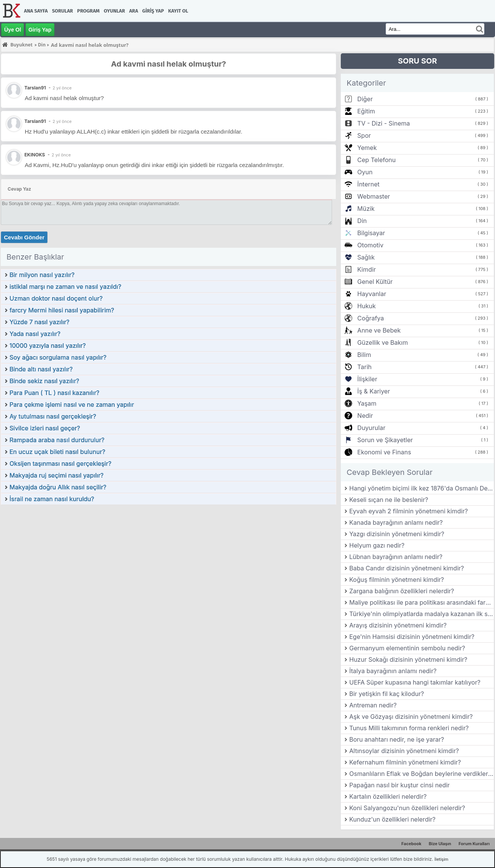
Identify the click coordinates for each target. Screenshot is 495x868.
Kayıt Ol (178, 11)
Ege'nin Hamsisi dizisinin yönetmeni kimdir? (412, 637)
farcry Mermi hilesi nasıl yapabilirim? (62, 310)
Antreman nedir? (373, 705)
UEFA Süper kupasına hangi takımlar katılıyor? (415, 682)
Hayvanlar (372, 294)
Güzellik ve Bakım (382, 342)
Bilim (364, 355)
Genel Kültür (375, 282)
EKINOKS (35, 155)
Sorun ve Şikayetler (385, 440)
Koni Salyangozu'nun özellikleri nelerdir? (407, 808)
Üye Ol (13, 30)
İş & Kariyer (374, 391)
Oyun (365, 172)
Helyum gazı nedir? (377, 545)
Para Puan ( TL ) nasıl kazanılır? (54, 393)
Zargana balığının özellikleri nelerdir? (402, 591)
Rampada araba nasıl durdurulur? (57, 440)
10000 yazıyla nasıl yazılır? (48, 346)
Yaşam (367, 403)
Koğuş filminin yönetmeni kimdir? (397, 580)
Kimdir (366, 269)
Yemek (367, 148)
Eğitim (366, 111)
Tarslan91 (35, 121)
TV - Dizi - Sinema (383, 123)
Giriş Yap (153, 11)
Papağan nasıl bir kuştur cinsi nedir (399, 785)
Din (362, 221)
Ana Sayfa (36, 11)
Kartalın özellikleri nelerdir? (388, 796)
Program (89, 11)
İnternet (368, 184)
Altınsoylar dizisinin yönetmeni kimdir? (404, 751)
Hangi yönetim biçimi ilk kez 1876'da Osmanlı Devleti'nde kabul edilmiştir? (422, 488)
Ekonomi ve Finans (384, 452)
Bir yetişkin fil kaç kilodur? (386, 694)
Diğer (365, 99)
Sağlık (366, 257)
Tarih (364, 367)
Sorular (62, 11)
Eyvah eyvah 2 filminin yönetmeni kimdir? (408, 511)
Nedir (365, 416)
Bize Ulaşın (440, 844)
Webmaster (374, 196)
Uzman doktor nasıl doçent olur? (56, 298)
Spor (364, 135)
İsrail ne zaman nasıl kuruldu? (52, 499)
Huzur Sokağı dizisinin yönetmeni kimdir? (408, 659)
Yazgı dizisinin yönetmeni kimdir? (397, 534)
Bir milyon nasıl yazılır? (42, 275)
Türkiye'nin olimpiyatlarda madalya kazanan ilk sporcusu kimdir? (422, 614)
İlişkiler (367, 379)
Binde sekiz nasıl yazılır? (44, 381)
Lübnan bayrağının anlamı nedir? (396, 557)
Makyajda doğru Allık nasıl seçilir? (58, 487)
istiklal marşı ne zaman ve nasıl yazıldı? (65, 287)
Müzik (366, 209)
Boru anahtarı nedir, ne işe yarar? (397, 739)
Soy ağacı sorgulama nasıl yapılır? (58, 357)
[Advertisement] (168, 562)
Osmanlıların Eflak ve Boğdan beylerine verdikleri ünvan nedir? (422, 774)
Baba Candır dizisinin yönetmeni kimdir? (406, 568)
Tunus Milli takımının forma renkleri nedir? (409, 728)
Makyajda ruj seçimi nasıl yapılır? (57, 475)
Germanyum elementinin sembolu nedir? (407, 648)
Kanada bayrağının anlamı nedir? (396, 522)
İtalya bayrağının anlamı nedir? (393, 671)
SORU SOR (418, 61)
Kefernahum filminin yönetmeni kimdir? (405, 762)
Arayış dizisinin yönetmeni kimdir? (398, 625)
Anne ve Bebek (379, 330)
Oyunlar (115, 11)
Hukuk (366, 306)
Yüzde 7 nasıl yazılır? (39, 322)
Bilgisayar (371, 233)
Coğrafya (370, 318)
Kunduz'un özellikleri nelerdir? (392, 819)
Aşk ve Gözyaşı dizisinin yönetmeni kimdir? (411, 717)
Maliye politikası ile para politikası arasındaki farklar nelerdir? (422, 602)
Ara (133, 11)
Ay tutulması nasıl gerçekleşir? (53, 416)
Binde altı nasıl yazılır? (41, 369)
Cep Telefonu (376, 160)
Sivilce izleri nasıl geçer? (45, 428)
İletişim (441, 859)
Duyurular (371, 428)
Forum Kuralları (474, 844)
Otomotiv (370, 245)
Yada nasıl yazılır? (35, 334)
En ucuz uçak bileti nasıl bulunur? (57, 452)
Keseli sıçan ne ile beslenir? (389, 500)
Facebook (411, 844)
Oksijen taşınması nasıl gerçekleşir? (60, 463)
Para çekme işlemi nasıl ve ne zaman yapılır (72, 405)
